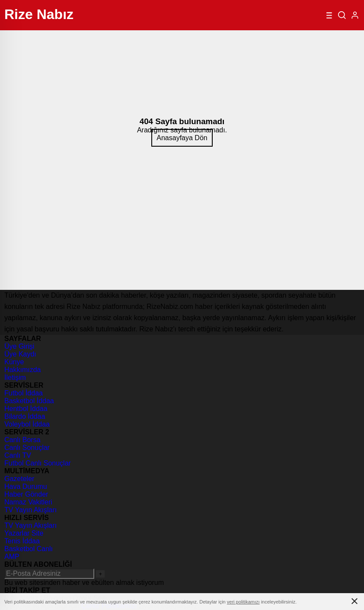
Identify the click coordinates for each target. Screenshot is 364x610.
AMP (12, 557)
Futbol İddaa (24, 393)
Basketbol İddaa (29, 401)
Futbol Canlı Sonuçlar (38, 463)
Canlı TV (18, 455)
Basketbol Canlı (29, 549)
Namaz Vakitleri (28, 502)
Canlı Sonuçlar (27, 448)
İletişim (15, 377)
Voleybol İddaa (27, 424)
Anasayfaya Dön (182, 138)
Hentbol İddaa (26, 409)
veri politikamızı (243, 602)
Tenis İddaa (22, 541)
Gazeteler (19, 479)
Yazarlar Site (24, 533)
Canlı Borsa (22, 440)
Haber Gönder (26, 494)
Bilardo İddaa (25, 416)
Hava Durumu (26, 486)
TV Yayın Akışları (30, 510)
